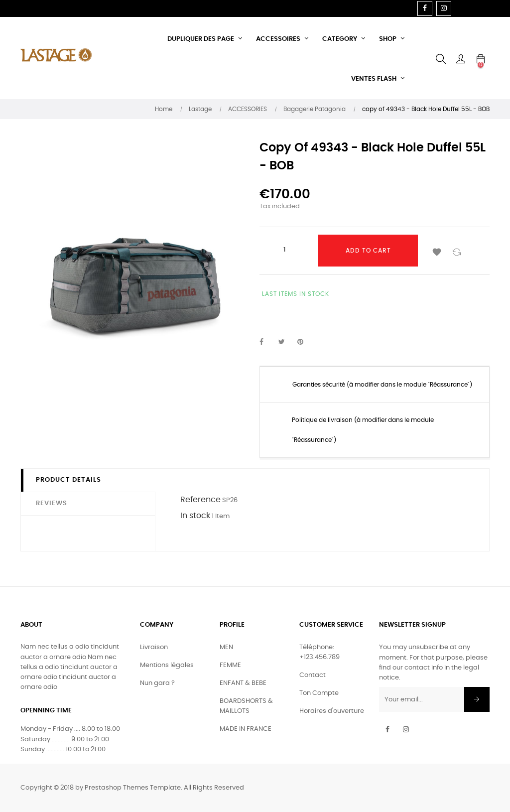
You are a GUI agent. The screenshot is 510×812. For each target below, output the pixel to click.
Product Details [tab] (68, 480)
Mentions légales (167, 665)
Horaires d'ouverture (332, 711)
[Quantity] (284, 250)
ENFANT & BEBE (243, 683)
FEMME (230, 665)
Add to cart (368, 251)
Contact (313, 675)
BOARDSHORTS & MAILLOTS (246, 706)
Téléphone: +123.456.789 (319, 652)
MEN (226, 647)
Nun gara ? (157, 683)
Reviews (52, 503)
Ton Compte (319, 693)
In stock (195, 516)
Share (267, 342)
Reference (200, 500)
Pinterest (305, 342)
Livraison (154, 647)
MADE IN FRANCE (246, 729)
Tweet (286, 342)
